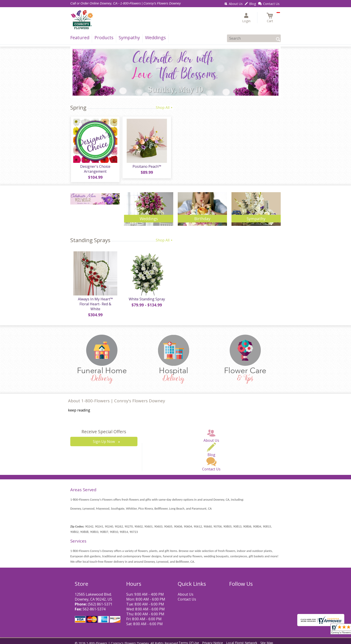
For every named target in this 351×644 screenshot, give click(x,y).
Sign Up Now (104, 438)
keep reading (79, 407)
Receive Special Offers (104, 428)
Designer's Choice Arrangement (95, 170)
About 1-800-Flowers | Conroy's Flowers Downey (117, 397)
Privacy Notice (213, 639)
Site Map (267, 639)
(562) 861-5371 (100, 601)
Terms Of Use (189, 639)
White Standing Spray (146, 300)
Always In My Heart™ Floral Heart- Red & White (95, 303)
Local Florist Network (242, 639)
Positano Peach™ (146, 167)
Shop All (165, 108)
